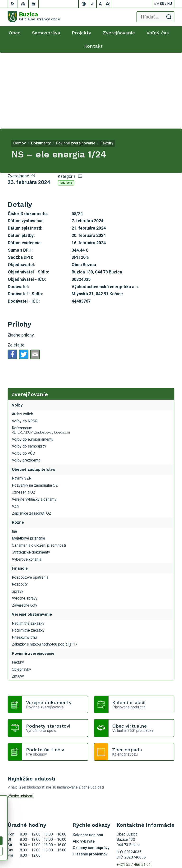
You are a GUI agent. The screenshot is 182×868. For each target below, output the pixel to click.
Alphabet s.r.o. (163, 843)
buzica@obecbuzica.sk (136, 794)
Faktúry (66, 107)
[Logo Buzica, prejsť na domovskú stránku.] (34, 17)
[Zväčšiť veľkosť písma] (108, 4)
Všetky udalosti (20, 720)
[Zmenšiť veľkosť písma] (93, 4)
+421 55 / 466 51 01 (134, 789)
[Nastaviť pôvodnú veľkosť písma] (100, 4)
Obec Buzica (164, 849)
